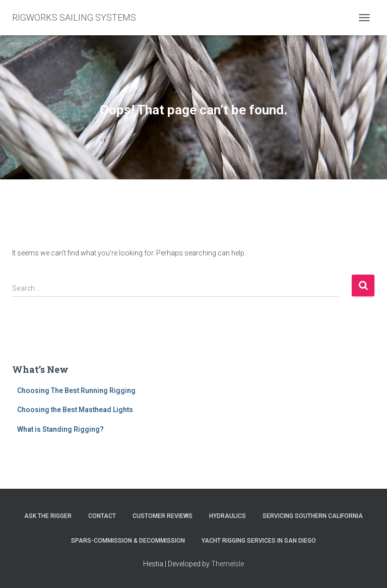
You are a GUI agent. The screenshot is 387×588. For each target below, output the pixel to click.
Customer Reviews (163, 516)
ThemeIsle (228, 564)
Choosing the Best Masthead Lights (75, 410)
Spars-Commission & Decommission (128, 541)
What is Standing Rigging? (60, 429)
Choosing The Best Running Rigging (76, 390)
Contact (102, 516)
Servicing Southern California (313, 516)
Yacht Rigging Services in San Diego (259, 541)
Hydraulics (228, 516)
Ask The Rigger (48, 516)
